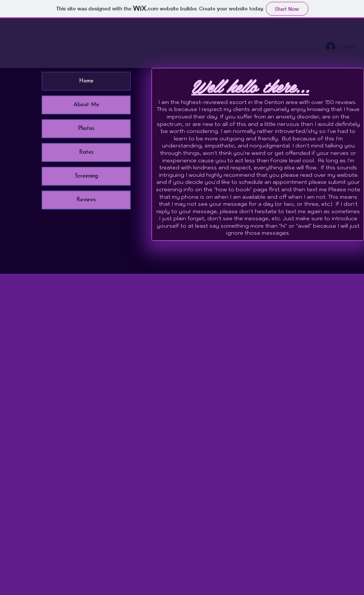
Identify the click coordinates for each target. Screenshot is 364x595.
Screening (86, 176)
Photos (86, 129)
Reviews (86, 200)
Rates (86, 152)
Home (86, 81)
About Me (86, 105)
